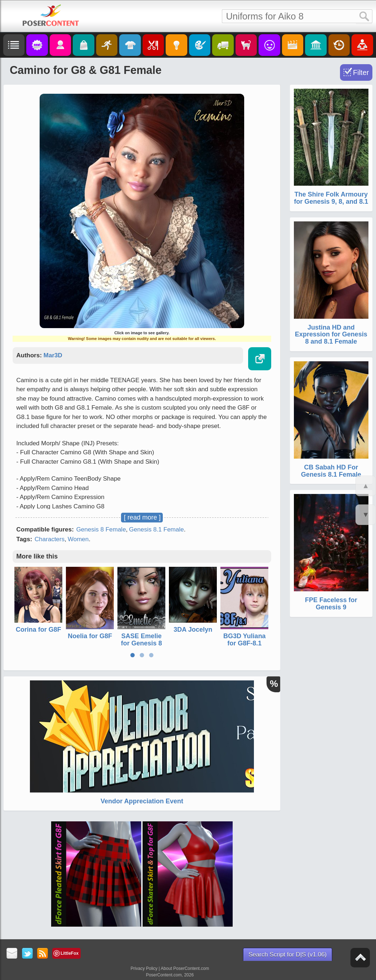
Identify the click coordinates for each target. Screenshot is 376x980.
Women (78, 539)
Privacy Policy (144, 968)
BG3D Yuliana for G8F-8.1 (245, 640)
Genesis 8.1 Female (156, 529)
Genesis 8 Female (101, 529)
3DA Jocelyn (193, 630)
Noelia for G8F (90, 636)
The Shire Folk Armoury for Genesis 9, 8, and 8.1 (331, 198)
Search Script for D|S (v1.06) (288, 955)
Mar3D (53, 355)
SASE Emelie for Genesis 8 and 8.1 (142, 643)
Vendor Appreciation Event (142, 801)
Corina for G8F (39, 630)
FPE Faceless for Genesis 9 (331, 604)
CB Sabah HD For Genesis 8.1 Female (331, 471)
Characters (50, 539)
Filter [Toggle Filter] (361, 72)
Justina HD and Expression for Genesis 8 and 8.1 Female (331, 335)
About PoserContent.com (185, 968)
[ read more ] (142, 517)
